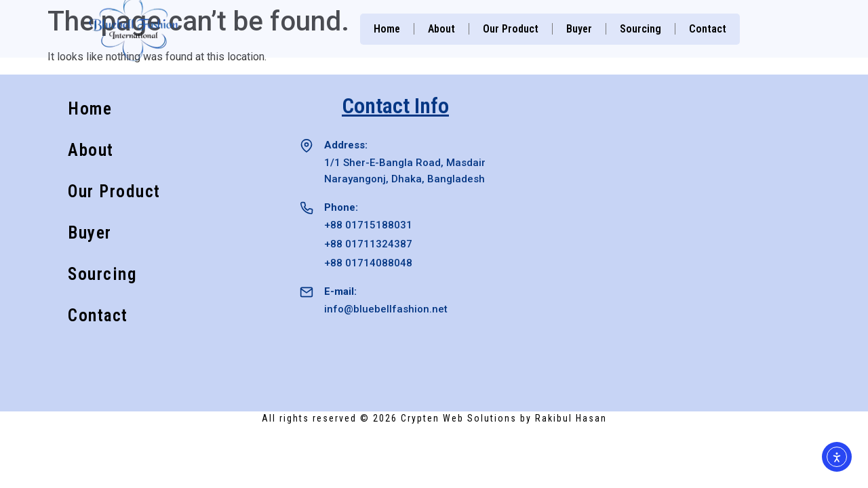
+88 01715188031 (368, 225)
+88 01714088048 (368, 263)
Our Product (511, 29)
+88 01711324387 (368, 244)
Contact (708, 29)
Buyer (579, 29)
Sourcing (640, 29)
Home (387, 29)
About (441, 29)
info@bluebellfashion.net (386, 309)
